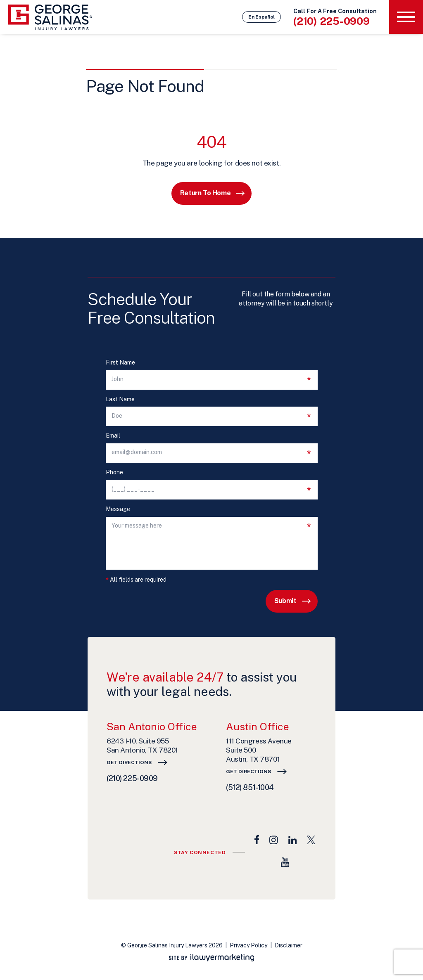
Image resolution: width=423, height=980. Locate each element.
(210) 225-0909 (332, 21)
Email (113, 436)
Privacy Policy (248, 945)
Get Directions (129, 762)
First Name (120, 363)
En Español (261, 17)
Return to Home (205, 193)
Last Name (120, 399)
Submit (285, 601)
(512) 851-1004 (250, 787)
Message (118, 509)
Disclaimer (289, 945)
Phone (114, 472)
